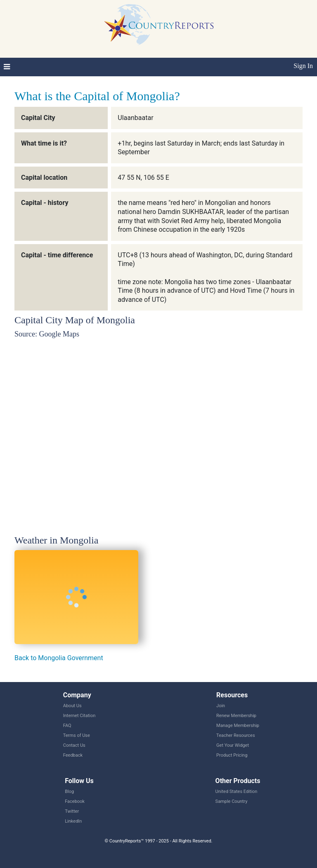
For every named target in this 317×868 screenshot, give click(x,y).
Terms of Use (77, 735)
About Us (72, 706)
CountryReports (158, 25)
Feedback (73, 755)
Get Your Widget (233, 745)
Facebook (75, 801)
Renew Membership (236, 716)
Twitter (72, 811)
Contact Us (74, 745)
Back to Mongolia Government (59, 658)
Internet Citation (79, 716)
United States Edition (237, 792)
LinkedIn (73, 821)
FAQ (67, 726)
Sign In (303, 66)
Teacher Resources (235, 735)
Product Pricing (232, 755)
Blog (69, 792)
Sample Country (232, 801)
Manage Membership (238, 726)
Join (221, 706)
